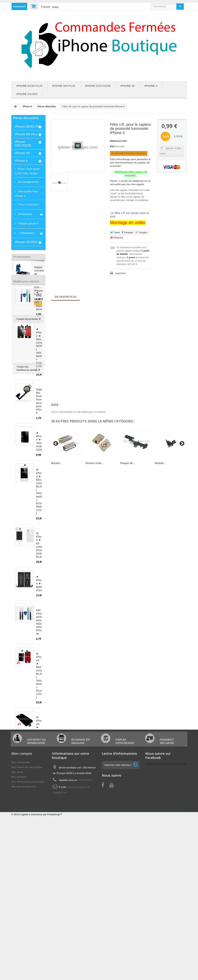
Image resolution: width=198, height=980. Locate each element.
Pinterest (117, 238)
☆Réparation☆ (26, 233)
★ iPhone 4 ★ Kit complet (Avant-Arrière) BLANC (41, 599)
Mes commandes (21, 882)
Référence (116, 141)
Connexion (19, 6)
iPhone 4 (151, 86)
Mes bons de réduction (24, 906)
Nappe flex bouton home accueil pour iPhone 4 (40, 455)
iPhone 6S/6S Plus (29, 86)
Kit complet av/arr (28, 182)
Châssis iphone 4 (28, 224)
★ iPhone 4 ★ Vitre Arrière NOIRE (40, 495)
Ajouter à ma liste (170, 151)
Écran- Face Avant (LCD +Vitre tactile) (27, 171)
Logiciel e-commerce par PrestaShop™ (41, 934)
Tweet (115, 232)
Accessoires (25, 214)
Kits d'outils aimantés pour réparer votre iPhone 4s (42, 676)
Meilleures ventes (26, 333)
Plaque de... (128, 463)
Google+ (142, 232)
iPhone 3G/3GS (27, 94)
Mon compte (22, 873)
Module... (160, 463)
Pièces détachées (47, 107)
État (112, 146)
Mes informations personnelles (28, 901)
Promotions (22, 257)
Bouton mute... (95, 463)
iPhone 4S (128, 86)
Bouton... (57, 463)
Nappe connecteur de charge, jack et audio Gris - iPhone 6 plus (41, 282)
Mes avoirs (17, 891)
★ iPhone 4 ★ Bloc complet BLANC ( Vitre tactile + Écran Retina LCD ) (41, 546)
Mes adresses (19, 896)
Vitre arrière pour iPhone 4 (26, 194)
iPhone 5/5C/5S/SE (98, 86)
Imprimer (121, 273)
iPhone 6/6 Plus (64, 86)
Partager (128, 232)
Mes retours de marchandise (27, 887)
